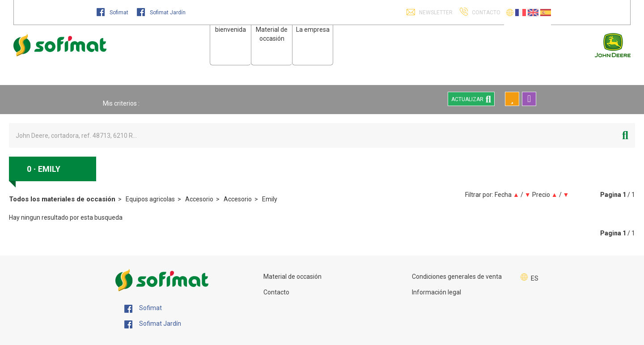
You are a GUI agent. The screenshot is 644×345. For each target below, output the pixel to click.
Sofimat (113, 13)
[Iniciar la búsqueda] (625, 135)
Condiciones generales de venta (457, 277)
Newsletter (435, 13)
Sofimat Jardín (161, 13)
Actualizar (471, 99)
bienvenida (231, 30)
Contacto (276, 292)
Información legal (436, 292)
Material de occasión (292, 277)
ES (535, 278)
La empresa (313, 30)
